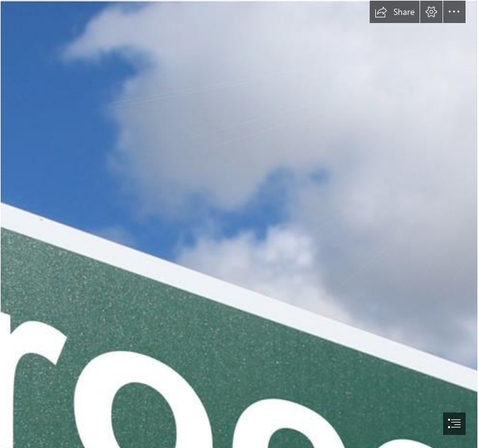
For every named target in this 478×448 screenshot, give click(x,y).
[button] (395, 12)
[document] (239, 224)
